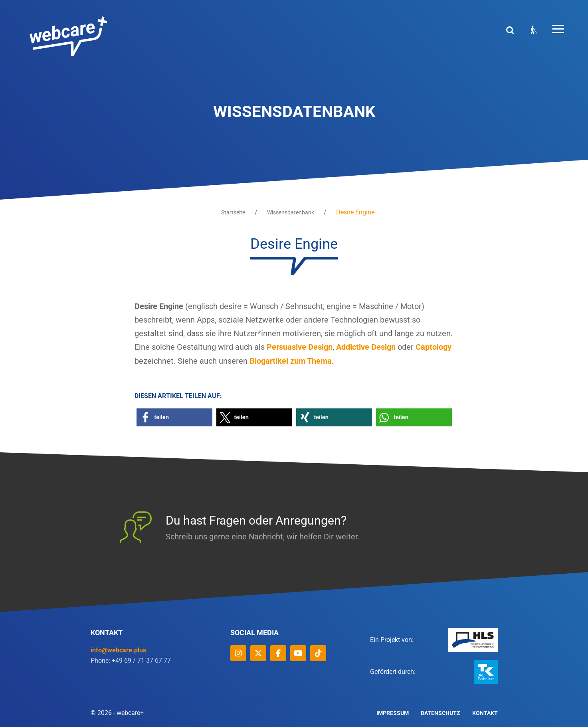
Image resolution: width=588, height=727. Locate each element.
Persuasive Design (300, 347)
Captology (434, 347)
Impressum (393, 712)
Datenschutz (441, 712)
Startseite (233, 212)
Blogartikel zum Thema (291, 361)
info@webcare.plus (118, 649)
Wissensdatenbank (291, 212)
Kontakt (485, 712)
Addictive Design (366, 347)
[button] (174, 417)
